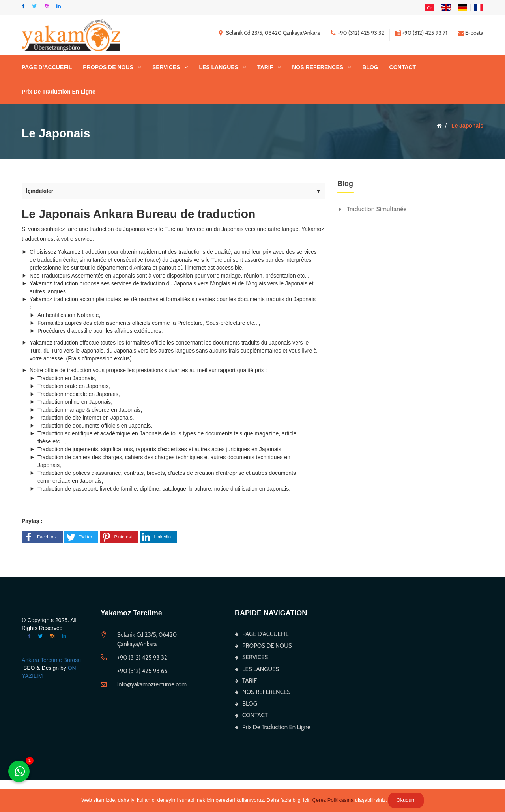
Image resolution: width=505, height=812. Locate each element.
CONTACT (403, 67)
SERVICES (166, 67)
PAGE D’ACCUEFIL (47, 67)
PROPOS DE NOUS (108, 67)
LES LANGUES (219, 67)
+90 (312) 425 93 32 (361, 33)
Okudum (406, 800)
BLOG (370, 67)
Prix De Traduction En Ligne (59, 92)
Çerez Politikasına (333, 800)
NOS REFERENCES (318, 67)
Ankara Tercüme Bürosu (51, 660)
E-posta (474, 33)
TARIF (265, 67)
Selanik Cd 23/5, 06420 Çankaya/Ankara (273, 33)
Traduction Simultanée (377, 209)
